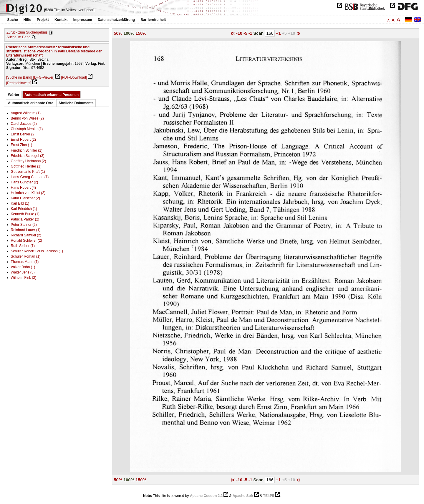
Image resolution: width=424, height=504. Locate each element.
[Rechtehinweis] (19, 83)
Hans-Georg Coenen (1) (30, 177)
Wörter (14, 95)
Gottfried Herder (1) (26, 166)
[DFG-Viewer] (44, 77)
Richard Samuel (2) (26, 235)
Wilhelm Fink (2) (24, 278)
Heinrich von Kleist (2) (28, 193)
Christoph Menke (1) (27, 129)
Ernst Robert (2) (23, 140)
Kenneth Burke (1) (25, 214)
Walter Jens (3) (23, 272)
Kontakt (61, 20)
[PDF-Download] (74, 77)
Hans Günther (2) (25, 182)
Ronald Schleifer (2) (26, 241)
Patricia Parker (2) (25, 219)
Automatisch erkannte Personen (52, 95)
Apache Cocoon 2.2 (206, 496)
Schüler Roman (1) (26, 256)
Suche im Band (18, 37)
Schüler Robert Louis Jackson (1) (37, 251)
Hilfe (27, 20)
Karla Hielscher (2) (25, 198)
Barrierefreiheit (153, 20)
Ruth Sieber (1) (23, 246)
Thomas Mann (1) (25, 262)
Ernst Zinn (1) (22, 145)
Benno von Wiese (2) (27, 118)
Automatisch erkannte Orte (31, 103)
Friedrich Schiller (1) (27, 150)
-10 (240, 33)
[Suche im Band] (19, 77)
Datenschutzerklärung (116, 20)
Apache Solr (243, 496)
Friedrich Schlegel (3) (28, 156)
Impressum (83, 20)
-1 (251, 33)
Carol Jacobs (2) (24, 124)
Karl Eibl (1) (20, 203)
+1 (279, 33)
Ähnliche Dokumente (76, 103)
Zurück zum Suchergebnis (27, 32)
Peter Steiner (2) (24, 225)
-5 (246, 33)
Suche (13, 20)
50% (118, 33)
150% (141, 33)
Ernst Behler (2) (23, 134)
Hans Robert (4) (23, 188)
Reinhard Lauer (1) (26, 230)
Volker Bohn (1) (23, 267)
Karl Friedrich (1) (24, 209)
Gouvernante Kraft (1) (28, 172)
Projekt (43, 20)
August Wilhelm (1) (26, 113)
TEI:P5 (269, 496)
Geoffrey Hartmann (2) (29, 161)
